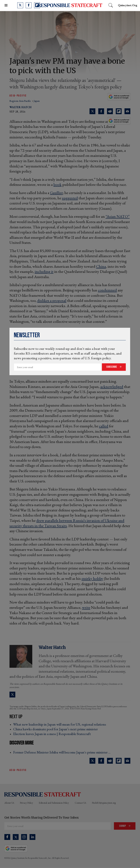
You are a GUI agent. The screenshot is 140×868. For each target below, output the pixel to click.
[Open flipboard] (37, 5)
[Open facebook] (29, 5)
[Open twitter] (20, 5)
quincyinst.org (128, 5)
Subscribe (112, 367)
